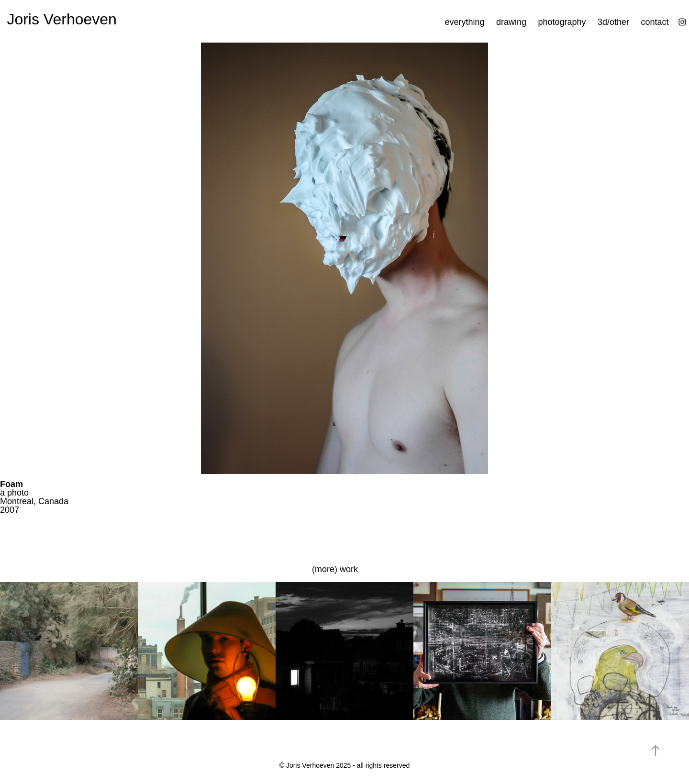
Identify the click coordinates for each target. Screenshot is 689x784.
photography (562, 22)
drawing (511, 22)
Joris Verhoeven (61, 19)
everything (464, 22)
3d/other (613, 22)
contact (655, 22)
